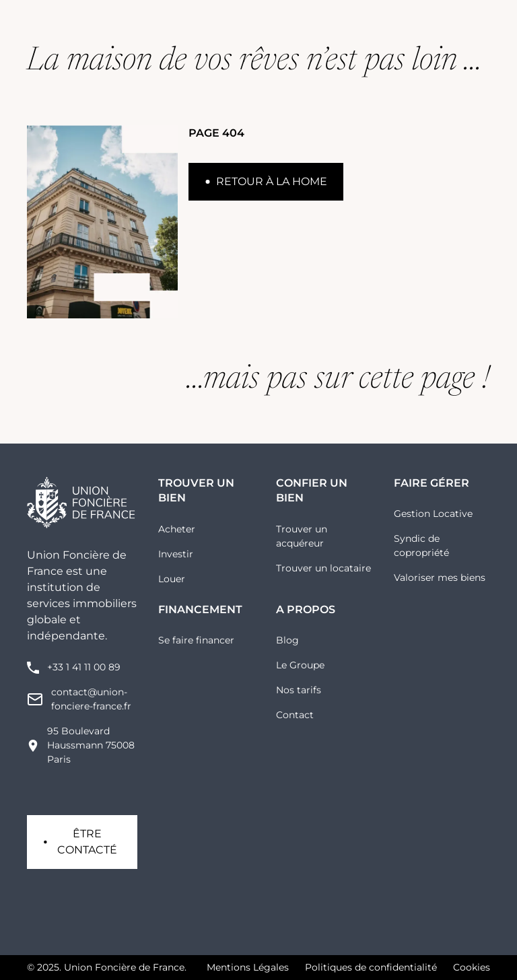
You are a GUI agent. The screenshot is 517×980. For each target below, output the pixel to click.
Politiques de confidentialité (371, 967)
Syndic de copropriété (421, 546)
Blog (287, 640)
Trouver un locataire (323, 568)
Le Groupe (300, 665)
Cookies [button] (472, 967)
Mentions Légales (248, 967)
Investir (176, 554)
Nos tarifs (299, 690)
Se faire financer (196, 640)
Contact (295, 715)
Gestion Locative (433, 514)
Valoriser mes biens (440, 577)
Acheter (177, 529)
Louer (172, 579)
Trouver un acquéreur (302, 536)
